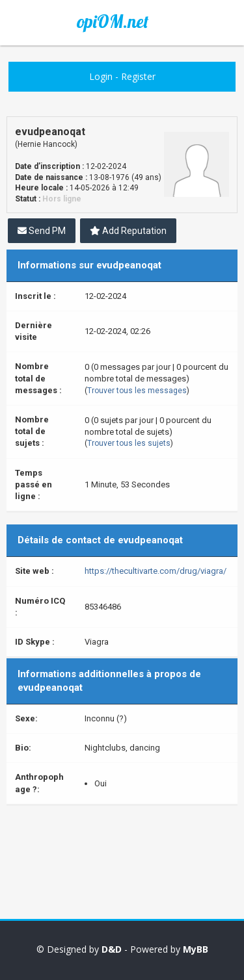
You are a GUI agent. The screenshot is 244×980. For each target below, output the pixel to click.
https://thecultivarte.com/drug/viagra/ (156, 571)
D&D (112, 949)
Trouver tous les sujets (129, 443)
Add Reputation (128, 231)
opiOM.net (113, 21)
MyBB (196, 949)
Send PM (42, 231)
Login (101, 76)
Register (138, 76)
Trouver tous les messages (137, 391)
